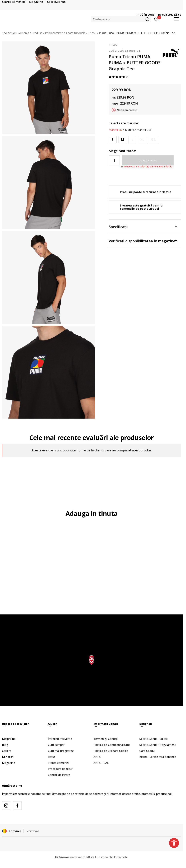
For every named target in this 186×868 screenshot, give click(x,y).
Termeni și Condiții (106, 739)
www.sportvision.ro (74, 857)
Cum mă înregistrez (61, 751)
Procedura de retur (60, 769)
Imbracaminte (54, 33)
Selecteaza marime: (124, 123)
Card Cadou (147, 751)
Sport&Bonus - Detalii (154, 739)
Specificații (143, 226)
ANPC (97, 757)
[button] (121, 19)
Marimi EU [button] (115, 130)
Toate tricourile (76, 33)
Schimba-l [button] (32, 831)
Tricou (92, 33)
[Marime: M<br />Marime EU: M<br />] (122, 140)
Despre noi (9, 739)
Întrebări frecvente (60, 739)
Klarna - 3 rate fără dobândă (158, 757)
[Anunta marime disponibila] (132, 140)
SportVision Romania (16, 33)
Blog (5, 745)
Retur (51, 757)
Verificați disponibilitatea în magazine (143, 241)
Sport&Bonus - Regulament (158, 745)
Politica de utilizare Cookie (111, 751)
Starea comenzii (58, 763)
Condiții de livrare (59, 775)
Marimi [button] (129, 130)
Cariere (7, 751)
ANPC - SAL (101, 763)
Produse (37, 33)
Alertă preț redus (127, 110)
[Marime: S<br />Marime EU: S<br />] (113, 140)
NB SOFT (91, 857)
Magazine (9, 763)
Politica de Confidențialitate (112, 745)
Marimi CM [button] (144, 130)
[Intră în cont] (156, 19)
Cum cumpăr (56, 745)
